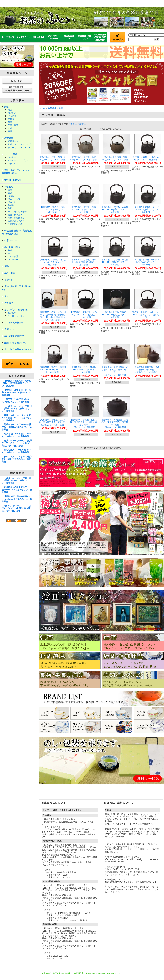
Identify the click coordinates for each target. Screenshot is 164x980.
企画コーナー (11, 329)
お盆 (10, 250)
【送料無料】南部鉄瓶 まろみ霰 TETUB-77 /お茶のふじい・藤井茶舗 (84, 315)
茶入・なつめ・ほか (17, 212)
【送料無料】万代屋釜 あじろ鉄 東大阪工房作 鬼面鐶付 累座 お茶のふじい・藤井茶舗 (115, 423)
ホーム (42, 108)
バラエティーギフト (17, 316)
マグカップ (13, 164)
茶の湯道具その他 (16, 221)
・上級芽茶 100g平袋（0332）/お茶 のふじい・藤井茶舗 (15, 400)
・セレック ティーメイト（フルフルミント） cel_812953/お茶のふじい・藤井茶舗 (17, 508)
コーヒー (12, 157)
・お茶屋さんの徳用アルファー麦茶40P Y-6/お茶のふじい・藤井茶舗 (17, 490)
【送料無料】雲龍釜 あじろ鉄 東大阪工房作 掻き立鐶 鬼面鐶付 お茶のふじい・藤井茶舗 (85, 423)
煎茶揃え (12, 205)
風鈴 (7, 296)
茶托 (10, 208)
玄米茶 (11, 119)
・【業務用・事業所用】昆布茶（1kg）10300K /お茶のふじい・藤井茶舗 (16, 383)
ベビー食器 (13, 256)
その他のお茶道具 (16, 224)
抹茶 (10, 128)
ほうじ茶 (12, 116)
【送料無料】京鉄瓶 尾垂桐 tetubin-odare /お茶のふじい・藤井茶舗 (53, 370)
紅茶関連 (9, 138)
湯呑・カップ (14, 199)
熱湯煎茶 (12, 113)
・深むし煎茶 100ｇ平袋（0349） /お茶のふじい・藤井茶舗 (17, 451)
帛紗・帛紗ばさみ (16, 218)
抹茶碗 (11, 196)
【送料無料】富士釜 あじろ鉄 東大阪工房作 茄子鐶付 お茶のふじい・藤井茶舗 (53, 422)
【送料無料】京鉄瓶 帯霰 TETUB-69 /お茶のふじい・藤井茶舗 (84, 210)
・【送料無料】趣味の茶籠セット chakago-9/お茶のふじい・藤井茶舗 (17, 499)
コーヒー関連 (11, 154)
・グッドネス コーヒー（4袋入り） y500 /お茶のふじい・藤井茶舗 (17, 459)
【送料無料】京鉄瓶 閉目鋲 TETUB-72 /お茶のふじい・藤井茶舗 (53, 262)
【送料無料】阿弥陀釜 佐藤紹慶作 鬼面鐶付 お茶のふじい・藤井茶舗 (146, 370)
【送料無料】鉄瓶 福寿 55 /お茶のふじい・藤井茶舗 (52, 158)
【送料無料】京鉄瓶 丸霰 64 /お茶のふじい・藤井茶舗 (115, 158)
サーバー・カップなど (18, 160)
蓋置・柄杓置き (15, 215)
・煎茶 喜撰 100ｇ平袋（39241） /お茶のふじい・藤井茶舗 (17, 435)
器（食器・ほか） (13, 247)
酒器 (7, 266)
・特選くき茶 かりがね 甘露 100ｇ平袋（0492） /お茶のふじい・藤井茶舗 (17, 418)
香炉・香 (9, 280)
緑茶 (7, 107)
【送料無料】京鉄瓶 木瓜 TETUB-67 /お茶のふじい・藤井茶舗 (53, 210)
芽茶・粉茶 (13, 125)
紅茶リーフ (13, 141)
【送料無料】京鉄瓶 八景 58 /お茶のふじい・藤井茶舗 (84, 158)
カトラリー (13, 260)
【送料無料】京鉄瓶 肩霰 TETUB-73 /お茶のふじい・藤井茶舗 (84, 262)
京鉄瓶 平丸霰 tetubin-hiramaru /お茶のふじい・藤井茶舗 (146, 315)
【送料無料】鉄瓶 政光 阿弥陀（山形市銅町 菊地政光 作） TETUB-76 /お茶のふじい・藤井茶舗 (52, 316)
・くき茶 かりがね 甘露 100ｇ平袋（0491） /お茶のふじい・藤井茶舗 (16, 481)
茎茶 (10, 122)
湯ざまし (12, 202)
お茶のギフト (14, 313)
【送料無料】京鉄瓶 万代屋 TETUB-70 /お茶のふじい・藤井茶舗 (116, 210)
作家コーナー (11, 240)
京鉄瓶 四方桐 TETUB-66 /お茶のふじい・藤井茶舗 (146, 158)
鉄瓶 (10, 190)
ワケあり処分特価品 (14, 323)
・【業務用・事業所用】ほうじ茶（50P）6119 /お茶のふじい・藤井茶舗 (17, 393)
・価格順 (73, 124)
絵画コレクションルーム (16, 343)
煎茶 (10, 110)
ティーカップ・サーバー (19, 148)
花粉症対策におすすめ (15, 336)
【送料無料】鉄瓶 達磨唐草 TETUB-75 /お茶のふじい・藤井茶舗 (147, 262)
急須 (10, 193)
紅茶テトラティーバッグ (19, 144)
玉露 (10, 132)
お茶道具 (9, 187)
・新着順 (81, 124)
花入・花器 (10, 273)
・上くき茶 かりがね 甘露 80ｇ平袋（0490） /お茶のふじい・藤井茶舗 (17, 409)
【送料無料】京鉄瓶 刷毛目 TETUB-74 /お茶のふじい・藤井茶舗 (116, 262)
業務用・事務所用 (13, 180)
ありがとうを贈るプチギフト (18, 349)
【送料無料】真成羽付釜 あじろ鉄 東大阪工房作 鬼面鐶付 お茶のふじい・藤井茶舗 (115, 371)
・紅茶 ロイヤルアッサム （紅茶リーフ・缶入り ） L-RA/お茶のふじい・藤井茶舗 (17, 443)
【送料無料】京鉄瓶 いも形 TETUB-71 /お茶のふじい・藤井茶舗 (147, 210)
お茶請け (9, 303)
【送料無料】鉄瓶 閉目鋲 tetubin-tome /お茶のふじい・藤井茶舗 (85, 370)
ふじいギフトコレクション (17, 310)
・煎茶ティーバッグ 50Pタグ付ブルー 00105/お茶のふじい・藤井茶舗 (17, 427)
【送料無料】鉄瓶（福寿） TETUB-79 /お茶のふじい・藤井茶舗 (116, 315)
